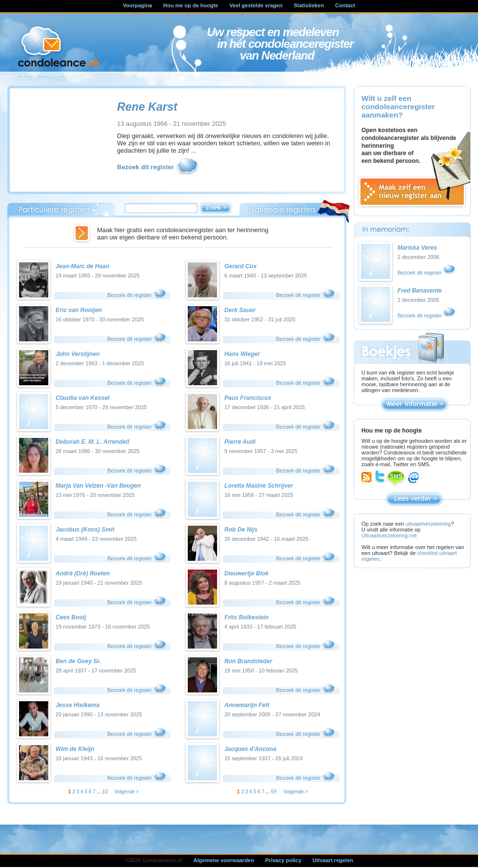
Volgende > (127, 792)
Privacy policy (283, 860)
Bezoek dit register (159, 168)
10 (105, 792)
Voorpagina (138, 5)
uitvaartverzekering (428, 524)
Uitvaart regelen (333, 860)
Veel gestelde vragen (256, 5)
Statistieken (309, 5)
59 (274, 792)
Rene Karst (147, 107)
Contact (345, 5)
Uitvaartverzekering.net (389, 535)
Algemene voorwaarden (224, 860)
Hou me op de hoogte (191, 5)
